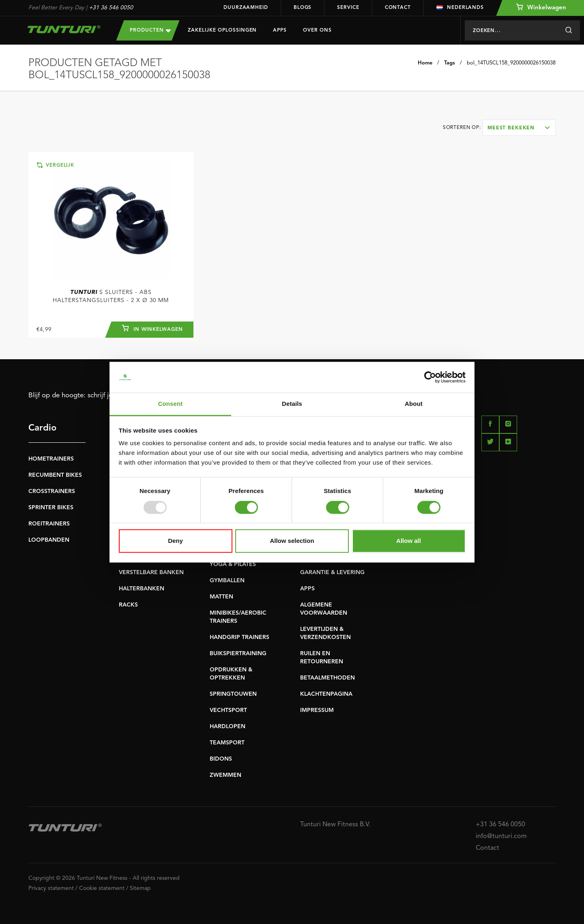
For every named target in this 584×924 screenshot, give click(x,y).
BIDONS (221, 759)
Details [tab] (292, 404)
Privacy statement (51, 888)
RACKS (128, 605)
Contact (398, 8)
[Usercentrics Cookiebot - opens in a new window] (430, 377)
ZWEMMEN (225, 775)
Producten (150, 30)
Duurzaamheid (246, 8)
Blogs (303, 8)
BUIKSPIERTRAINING (238, 654)
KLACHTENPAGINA (326, 694)
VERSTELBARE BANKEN (151, 572)
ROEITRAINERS (49, 524)
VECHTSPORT (228, 710)
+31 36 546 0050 (111, 8)
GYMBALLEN (227, 581)
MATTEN (221, 597)
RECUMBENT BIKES (55, 475)
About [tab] (414, 404)
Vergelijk (56, 165)
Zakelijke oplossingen (222, 30)
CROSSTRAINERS (52, 491)
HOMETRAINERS (51, 459)
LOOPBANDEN (49, 540)
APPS (307, 589)
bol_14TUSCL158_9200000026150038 (511, 63)
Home (425, 63)
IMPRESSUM (317, 710)
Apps (280, 30)
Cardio (42, 428)
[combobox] (519, 128)
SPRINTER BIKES (51, 508)
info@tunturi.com (501, 836)
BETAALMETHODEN (327, 678)
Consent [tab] (171, 404)
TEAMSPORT (227, 743)
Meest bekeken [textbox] (511, 128)
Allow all (409, 541)
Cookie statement (102, 888)
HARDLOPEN (228, 727)
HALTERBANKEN (142, 589)
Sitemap (140, 888)
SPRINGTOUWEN (233, 694)
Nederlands (460, 8)
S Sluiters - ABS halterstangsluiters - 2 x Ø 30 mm (111, 296)
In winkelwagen (152, 328)
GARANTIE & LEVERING (332, 572)
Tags (450, 63)
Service (348, 8)
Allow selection (292, 541)
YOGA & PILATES (233, 564)
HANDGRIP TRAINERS (239, 637)
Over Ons (317, 30)
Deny (175, 541)
